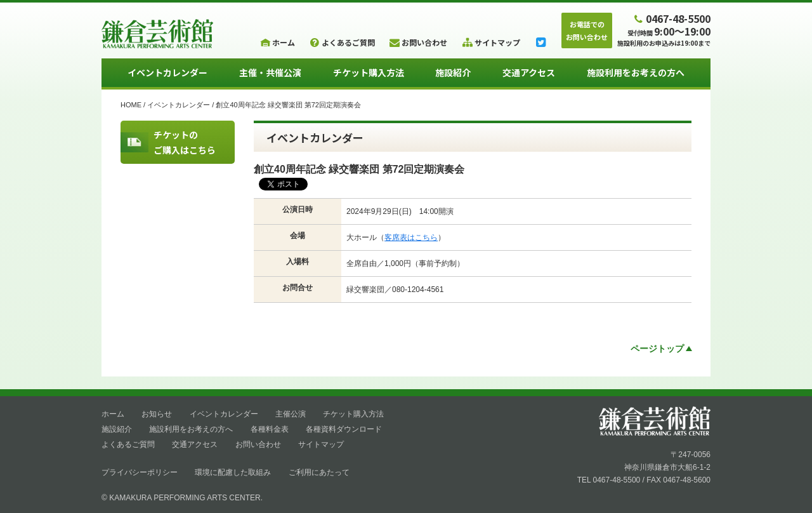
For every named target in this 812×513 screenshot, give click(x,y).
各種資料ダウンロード (344, 429)
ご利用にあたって (319, 472)
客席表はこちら (411, 237)
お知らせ (157, 414)
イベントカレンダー (167, 72)
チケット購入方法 (369, 72)
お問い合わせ (258, 444)
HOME (131, 105)
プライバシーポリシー (140, 472)
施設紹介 (453, 72)
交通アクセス (529, 72)
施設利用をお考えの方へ (636, 72)
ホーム (113, 414)
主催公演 (291, 414)
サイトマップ (321, 444)
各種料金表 (270, 429)
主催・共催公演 (270, 72)
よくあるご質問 (128, 444)
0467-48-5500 (671, 18)
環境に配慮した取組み (233, 472)
